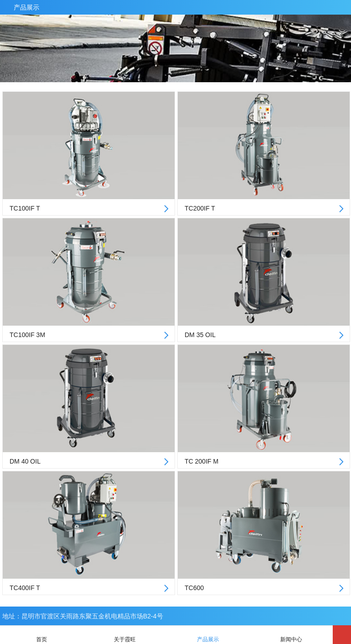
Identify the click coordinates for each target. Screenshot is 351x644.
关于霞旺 (125, 635)
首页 (42, 635)
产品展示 (27, 7)
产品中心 (344, 7)
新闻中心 (291, 635)
